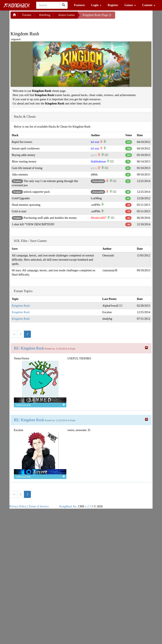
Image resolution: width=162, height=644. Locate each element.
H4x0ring (45, 15)
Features (79, 5)
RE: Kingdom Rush (29, 348)
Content (149, 5)
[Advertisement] (44, 24)
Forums (27, 15)
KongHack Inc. (68, 506)
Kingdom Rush (21, 306)
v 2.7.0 (89, 506)
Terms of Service (39, 506)
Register (113, 5)
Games (130, 5)
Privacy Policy (18, 506)
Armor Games (66, 15)
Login (96, 5)
